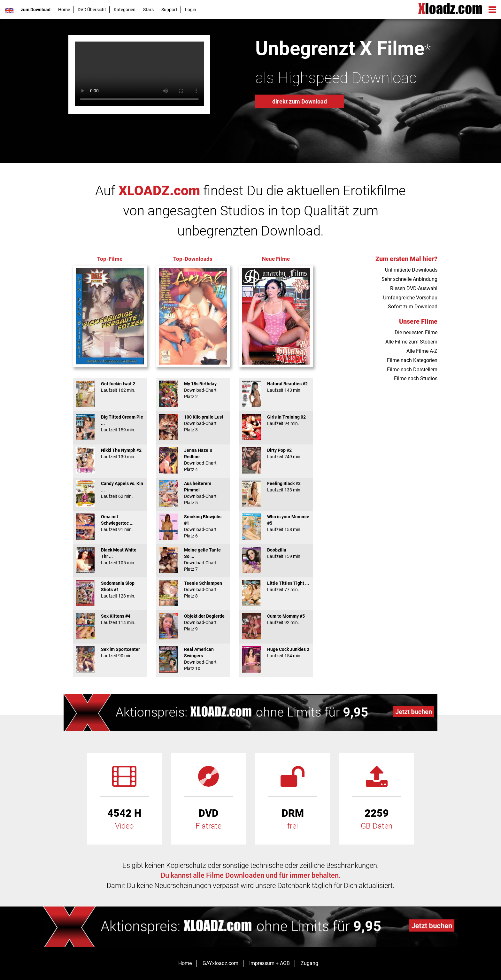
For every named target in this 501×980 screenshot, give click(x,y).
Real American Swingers (193, 659)
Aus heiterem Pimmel (193, 493)
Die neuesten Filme (416, 332)
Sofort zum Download (413, 307)
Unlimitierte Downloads (411, 270)
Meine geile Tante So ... (193, 559)
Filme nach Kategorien (412, 360)
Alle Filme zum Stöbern (411, 342)
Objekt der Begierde (193, 622)
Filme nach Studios (416, 378)
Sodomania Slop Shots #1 (110, 590)
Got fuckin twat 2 (110, 387)
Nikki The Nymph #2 (110, 453)
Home (64, 10)
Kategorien (125, 10)
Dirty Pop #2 (276, 453)
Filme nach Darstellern (412, 370)
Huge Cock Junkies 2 (276, 652)
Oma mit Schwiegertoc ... (110, 523)
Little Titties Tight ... (276, 586)
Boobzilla (276, 553)
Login (191, 10)
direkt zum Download (300, 101)
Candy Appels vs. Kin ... (110, 490)
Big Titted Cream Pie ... (110, 423)
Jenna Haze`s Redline (193, 460)
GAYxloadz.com (220, 963)
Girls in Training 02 (276, 420)
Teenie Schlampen (193, 590)
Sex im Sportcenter (110, 652)
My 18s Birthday (193, 390)
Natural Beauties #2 (276, 387)
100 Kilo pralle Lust (193, 423)
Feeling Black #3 (276, 487)
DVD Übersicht (92, 10)
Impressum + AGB (270, 963)
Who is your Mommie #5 (276, 523)
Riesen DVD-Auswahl (414, 288)
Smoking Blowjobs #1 (193, 526)
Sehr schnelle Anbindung (409, 279)
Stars (148, 10)
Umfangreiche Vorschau (410, 298)
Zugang (309, 963)
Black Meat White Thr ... (110, 556)
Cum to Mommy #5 (276, 619)
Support (169, 10)
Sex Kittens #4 (110, 619)
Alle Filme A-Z (422, 351)
